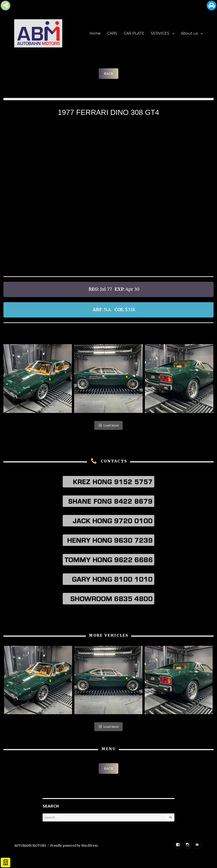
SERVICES (160, 33)
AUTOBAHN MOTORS (30, 846)
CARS (112, 33)
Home (95, 33)
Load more (108, 425)
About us (189, 33)
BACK (108, 74)
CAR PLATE (134, 33)
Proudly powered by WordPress (74, 846)
